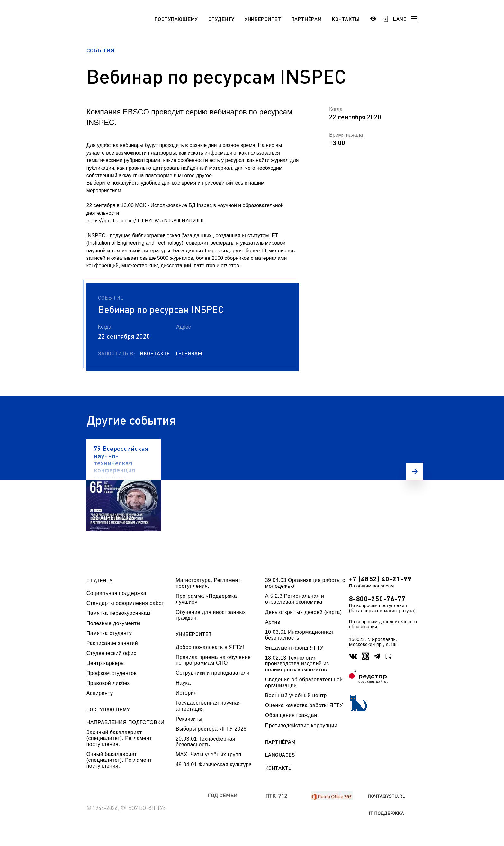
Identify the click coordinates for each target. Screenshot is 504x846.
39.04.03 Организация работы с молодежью (305, 583)
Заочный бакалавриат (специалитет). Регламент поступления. (119, 738)
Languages (280, 755)
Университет (263, 19)
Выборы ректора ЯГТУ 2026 (211, 729)
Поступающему (176, 19)
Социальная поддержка (116, 593)
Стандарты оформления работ (125, 603)
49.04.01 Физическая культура (214, 764)
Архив (273, 622)
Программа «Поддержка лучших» (206, 599)
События (100, 50)
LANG (400, 18)
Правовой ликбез (108, 683)
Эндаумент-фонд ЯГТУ (294, 648)
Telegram (189, 353)
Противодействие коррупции (301, 726)
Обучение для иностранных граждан (211, 615)
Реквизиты (189, 719)
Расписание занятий (112, 643)
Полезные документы (114, 623)
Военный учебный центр (296, 695)
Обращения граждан (291, 715)
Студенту (221, 19)
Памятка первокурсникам (118, 613)
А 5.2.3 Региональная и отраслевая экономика (295, 599)
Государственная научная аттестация (208, 706)
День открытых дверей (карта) (304, 612)
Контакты (346, 19)
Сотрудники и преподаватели (213, 673)
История (186, 693)
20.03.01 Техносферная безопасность (206, 742)
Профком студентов (112, 673)
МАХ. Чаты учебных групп (209, 755)
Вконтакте (155, 353)
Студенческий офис (111, 653)
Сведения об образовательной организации (304, 682)
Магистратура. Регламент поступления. (208, 583)
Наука (183, 683)
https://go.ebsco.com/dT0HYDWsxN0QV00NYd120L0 (145, 220)
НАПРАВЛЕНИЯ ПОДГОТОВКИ (126, 722)
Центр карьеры (106, 663)
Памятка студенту (109, 633)
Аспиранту (100, 693)
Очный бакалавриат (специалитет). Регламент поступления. (119, 760)
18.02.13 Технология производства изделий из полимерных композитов (297, 664)
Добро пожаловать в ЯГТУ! (210, 647)
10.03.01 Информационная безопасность (299, 635)
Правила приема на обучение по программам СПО (213, 660)
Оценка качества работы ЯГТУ (304, 705)
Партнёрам (306, 19)
